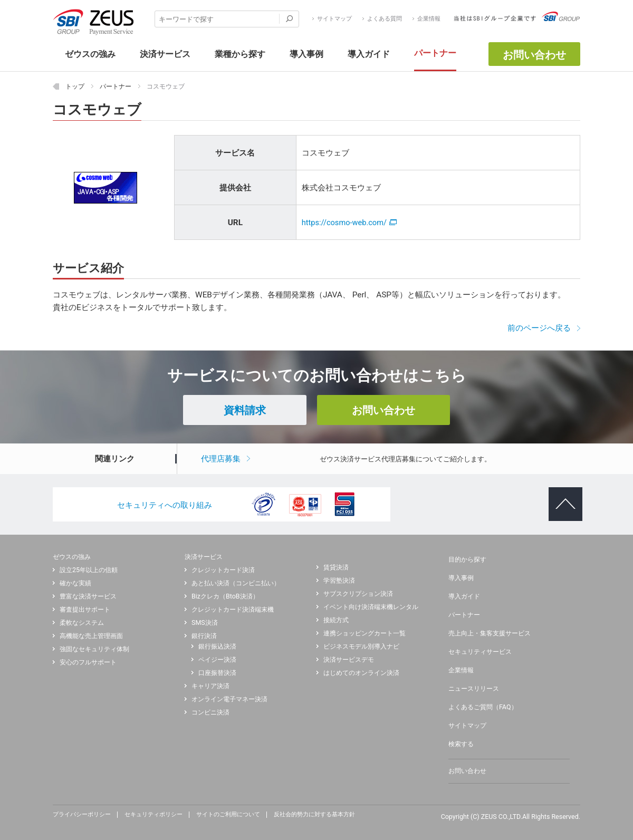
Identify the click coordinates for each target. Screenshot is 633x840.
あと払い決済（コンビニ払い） (236, 583)
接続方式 (336, 620)
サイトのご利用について (228, 815)
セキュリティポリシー (154, 815)
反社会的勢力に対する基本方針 (314, 815)
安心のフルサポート (88, 662)
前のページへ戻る (539, 328)
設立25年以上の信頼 (89, 570)
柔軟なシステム (82, 623)
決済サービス (204, 557)
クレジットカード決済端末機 (233, 610)
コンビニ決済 (210, 712)
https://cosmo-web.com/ (349, 223)
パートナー (464, 615)
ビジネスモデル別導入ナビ (361, 646)
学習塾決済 (339, 581)
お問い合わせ (534, 55)
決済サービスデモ (349, 660)
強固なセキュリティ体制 (94, 649)
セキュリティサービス (480, 652)
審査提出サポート (85, 610)
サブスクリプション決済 (358, 594)
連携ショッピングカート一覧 (365, 633)
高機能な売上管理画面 (91, 636)
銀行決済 (204, 636)
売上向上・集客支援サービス (490, 633)
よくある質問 (385, 19)
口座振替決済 (217, 673)
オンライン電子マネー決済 (229, 699)
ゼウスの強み (72, 557)
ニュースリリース (474, 689)
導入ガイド (464, 596)
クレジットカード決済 (223, 570)
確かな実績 (75, 583)
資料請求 (245, 410)
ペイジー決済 (217, 660)
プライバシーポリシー (82, 815)
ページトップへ (561, 496)
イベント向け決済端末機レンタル (371, 607)
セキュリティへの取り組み (165, 505)
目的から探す (467, 559)
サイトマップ (334, 19)
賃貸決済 (336, 567)
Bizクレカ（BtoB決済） (225, 596)
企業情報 (429, 19)
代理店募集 (221, 459)
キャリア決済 (210, 686)
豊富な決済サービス (88, 596)
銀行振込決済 (217, 646)
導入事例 (461, 578)
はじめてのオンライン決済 (361, 673)
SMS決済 (205, 623)
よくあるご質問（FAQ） (483, 707)
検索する (461, 744)
